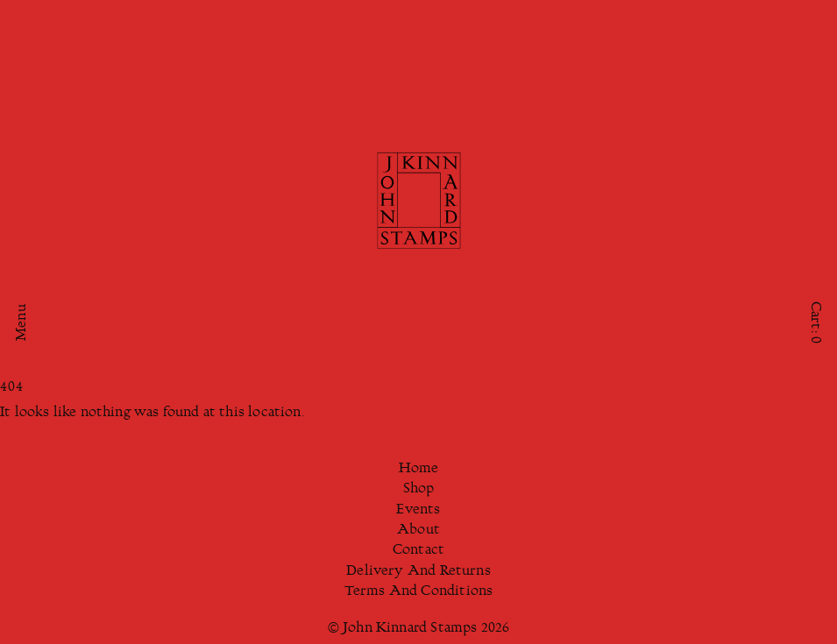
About (418, 531)
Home (419, 469)
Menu (22, 322)
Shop (419, 489)
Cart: (815, 322)
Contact (418, 551)
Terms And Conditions (419, 592)
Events (418, 510)
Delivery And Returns (418, 572)
